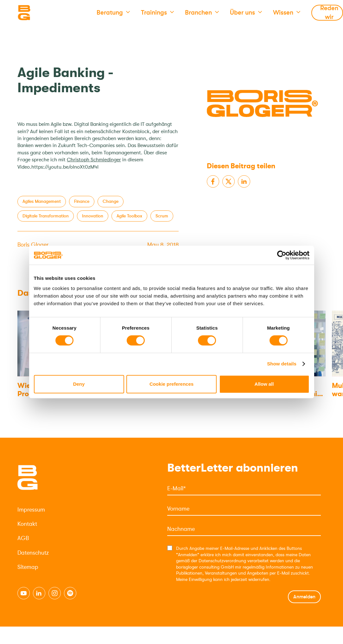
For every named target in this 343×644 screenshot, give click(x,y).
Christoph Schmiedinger (94, 160)
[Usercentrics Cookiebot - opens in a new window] (282, 255)
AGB (23, 538)
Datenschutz (33, 553)
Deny (79, 384)
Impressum (31, 510)
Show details (282, 364)
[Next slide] (317, 293)
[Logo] (49, 13)
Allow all (264, 384)
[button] (113, 13)
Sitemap (28, 567)
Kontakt (27, 524)
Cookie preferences (171, 384)
